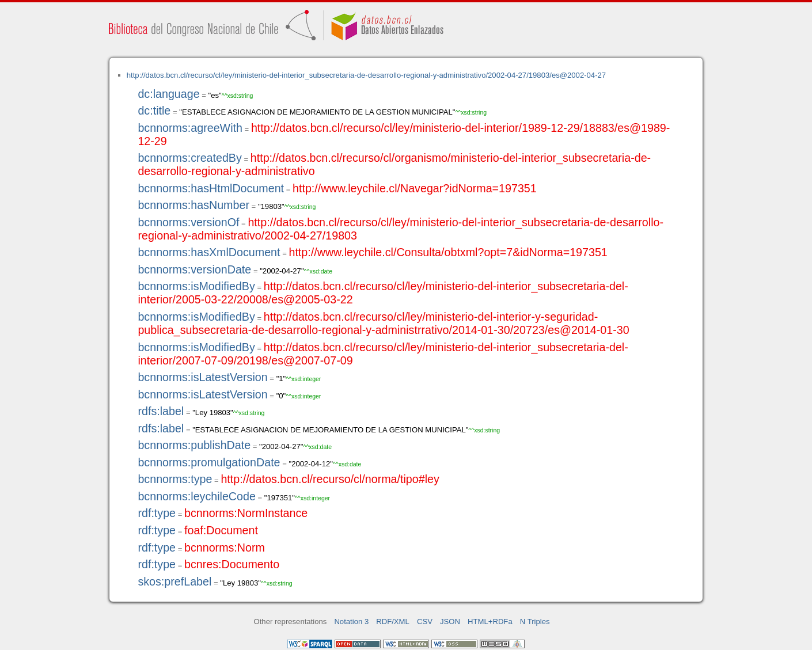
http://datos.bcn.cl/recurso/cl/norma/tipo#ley (330, 479)
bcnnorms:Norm (225, 548)
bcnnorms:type (175, 479)
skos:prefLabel (174, 581)
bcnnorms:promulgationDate (209, 462)
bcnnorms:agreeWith (190, 128)
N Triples (535, 622)
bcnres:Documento (232, 564)
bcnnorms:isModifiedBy (196, 286)
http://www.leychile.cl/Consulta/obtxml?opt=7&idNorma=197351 (448, 252)
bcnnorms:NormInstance (246, 513)
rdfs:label (161, 411)
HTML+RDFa (490, 622)
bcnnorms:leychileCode (196, 496)
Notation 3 (351, 622)
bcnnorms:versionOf (188, 222)
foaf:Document (221, 530)
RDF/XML (393, 622)
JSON (450, 622)
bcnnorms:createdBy (189, 158)
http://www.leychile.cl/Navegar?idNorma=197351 (415, 188)
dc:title (154, 111)
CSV (425, 622)
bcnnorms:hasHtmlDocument (211, 188)
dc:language (168, 94)
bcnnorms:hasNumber (193, 205)
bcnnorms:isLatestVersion (202, 377)
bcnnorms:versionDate (194, 269)
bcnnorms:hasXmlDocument (209, 252)
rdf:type (157, 513)
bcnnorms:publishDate (194, 445)
